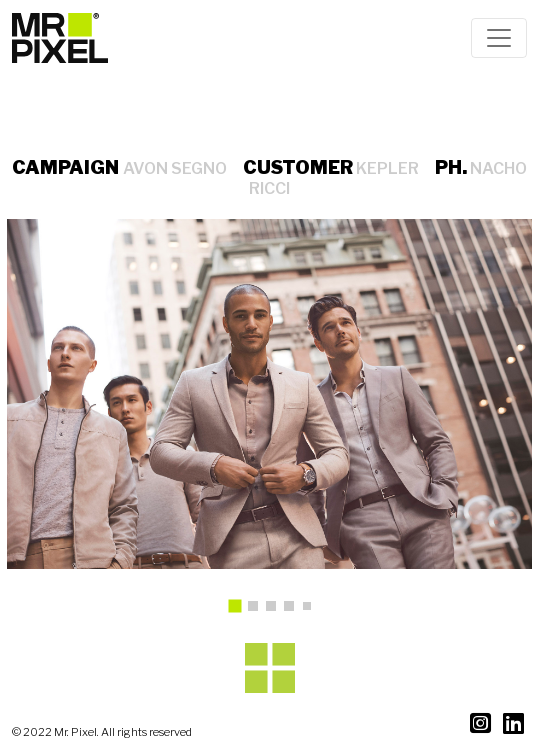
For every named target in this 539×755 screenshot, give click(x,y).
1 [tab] (241, 613)
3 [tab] (276, 611)
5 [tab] (311, 610)
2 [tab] (258, 611)
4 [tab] (294, 611)
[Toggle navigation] (499, 38)
